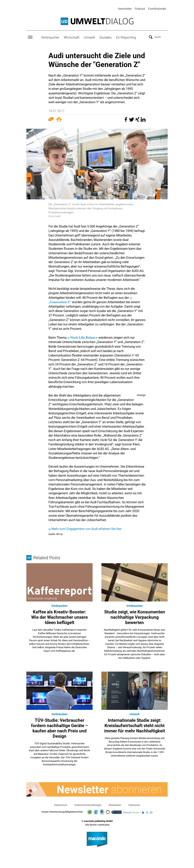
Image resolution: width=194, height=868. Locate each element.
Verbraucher (50, 37)
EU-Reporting (126, 37)
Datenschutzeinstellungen (88, 805)
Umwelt (89, 37)
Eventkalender (157, 9)
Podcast (140, 9)
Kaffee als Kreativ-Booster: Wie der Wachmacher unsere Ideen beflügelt (59, 617)
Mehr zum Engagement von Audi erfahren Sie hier (86, 528)
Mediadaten (115, 805)
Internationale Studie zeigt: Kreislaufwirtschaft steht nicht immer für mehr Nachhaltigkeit (135, 725)
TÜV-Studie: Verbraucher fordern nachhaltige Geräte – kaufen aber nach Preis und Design (60, 728)
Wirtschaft (72, 37)
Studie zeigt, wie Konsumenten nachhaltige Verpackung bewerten (135, 617)
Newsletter (125, 9)
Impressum (134, 805)
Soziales (106, 37)
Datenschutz (61, 805)
